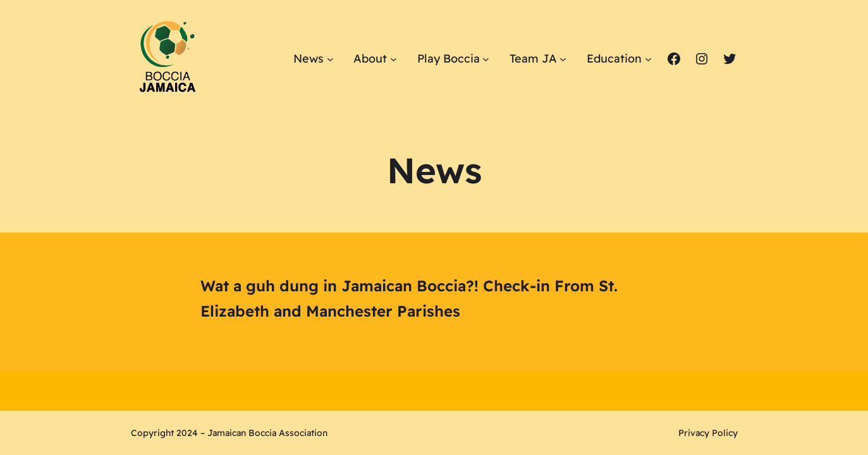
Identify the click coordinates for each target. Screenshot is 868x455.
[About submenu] (394, 58)
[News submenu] (330, 58)
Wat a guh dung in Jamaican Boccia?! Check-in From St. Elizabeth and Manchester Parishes (409, 299)
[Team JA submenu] (563, 58)
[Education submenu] (648, 58)
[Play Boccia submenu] (486, 58)
